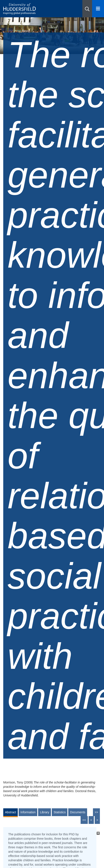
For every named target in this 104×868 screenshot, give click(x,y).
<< (84, 820)
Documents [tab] (78, 812)
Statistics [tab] (60, 812)
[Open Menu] (98, 9)
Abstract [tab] (11, 812)
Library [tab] (45, 812)
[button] (87, 9)
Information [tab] (28, 812)
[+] (98, 833)
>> (96, 812)
